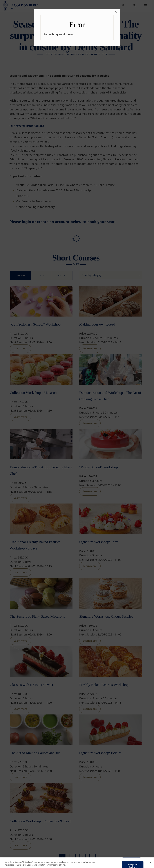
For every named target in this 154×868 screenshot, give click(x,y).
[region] (77, 863)
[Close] (116, 12)
